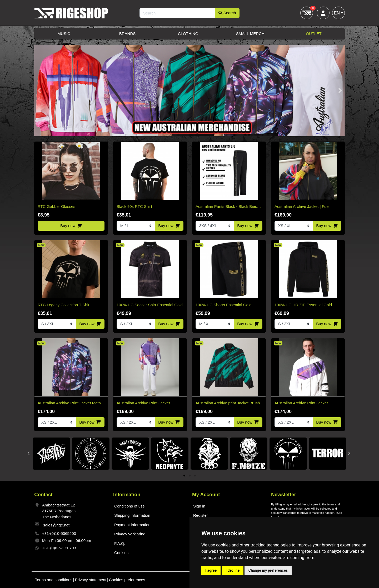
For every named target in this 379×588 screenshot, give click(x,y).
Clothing (188, 34)
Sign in (199, 506)
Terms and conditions (54, 580)
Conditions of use (129, 506)
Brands (128, 34)
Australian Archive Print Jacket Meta (69, 403)
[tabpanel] (51, 454)
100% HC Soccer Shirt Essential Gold (150, 305)
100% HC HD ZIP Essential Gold (303, 305)
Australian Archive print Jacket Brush (228, 403)
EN (337, 13)
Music (64, 34)
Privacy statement (91, 580)
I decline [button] (233, 570)
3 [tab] (195, 476)
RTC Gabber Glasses (56, 206)
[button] (39, 91)
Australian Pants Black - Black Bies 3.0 (226, 207)
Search (227, 13)
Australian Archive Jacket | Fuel (302, 206)
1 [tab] (184, 476)
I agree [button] (211, 570)
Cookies (121, 553)
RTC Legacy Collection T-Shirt (64, 305)
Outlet (314, 34)
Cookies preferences (127, 580)
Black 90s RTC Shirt (134, 206)
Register (201, 515)
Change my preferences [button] (268, 570)
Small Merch (250, 34)
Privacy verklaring (130, 534)
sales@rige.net (56, 525)
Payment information (132, 525)
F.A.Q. (120, 543)
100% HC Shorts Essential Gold (224, 305)
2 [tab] (190, 476)
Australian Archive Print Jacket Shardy (143, 403)
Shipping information (132, 515)
